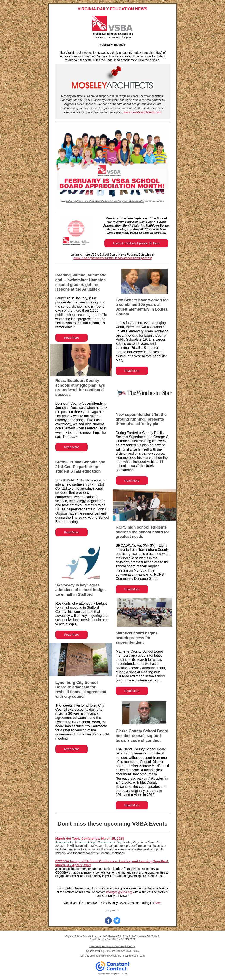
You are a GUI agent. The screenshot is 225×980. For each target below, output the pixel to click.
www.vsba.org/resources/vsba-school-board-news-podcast (112, 258)
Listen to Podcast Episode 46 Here (136, 243)
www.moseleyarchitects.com (142, 112)
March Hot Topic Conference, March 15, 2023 (90, 838)
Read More (72, 338)
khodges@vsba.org (119, 892)
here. (158, 903)
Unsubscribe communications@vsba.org (112, 946)
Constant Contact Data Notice (122, 951)
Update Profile (94, 951)
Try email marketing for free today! (112, 974)
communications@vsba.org (106, 956)
